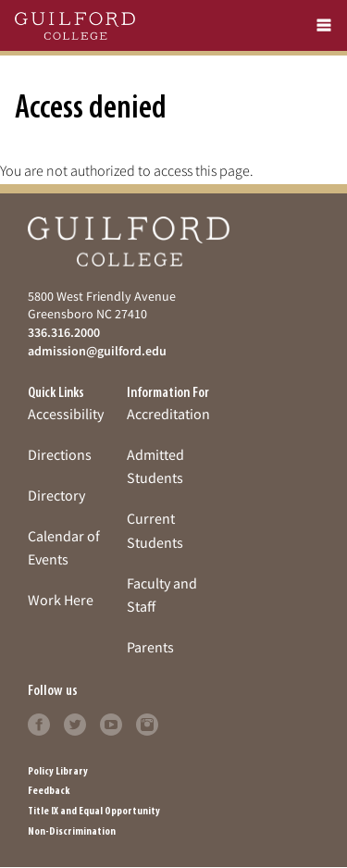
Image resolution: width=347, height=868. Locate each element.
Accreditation (168, 414)
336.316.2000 (64, 332)
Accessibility (66, 414)
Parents (150, 647)
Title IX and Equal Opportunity (94, 812)
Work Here (61, 600)
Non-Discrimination (72, 832)
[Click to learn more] (39, 723)
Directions (60, 454)
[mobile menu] (324, 25)
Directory (56, 495)
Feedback (49, 791)
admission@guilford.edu (97, 351)
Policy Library (58, 772)
